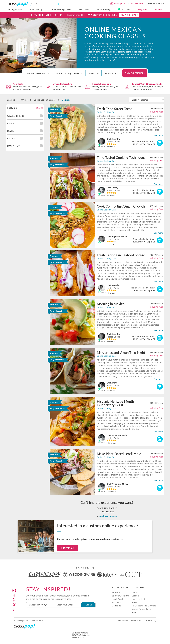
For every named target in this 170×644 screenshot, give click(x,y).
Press (134, 602)
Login (149, 4)
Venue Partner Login (142, 609)
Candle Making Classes (61, 9)
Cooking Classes (14, 9)
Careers (136, 596)
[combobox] (40, 605)
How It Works (118, 599)
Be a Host (159, 9)
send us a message (108, 516)
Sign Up (160, 4)
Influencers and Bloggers (144, 606)
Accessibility (123, 621)
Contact (135, 592)
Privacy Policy (150, 621)
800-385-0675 (137, 4)
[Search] (45, 4)
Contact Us (67, 548)
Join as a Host (138, 599)
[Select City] (26, 76)
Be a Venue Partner (121, 596)
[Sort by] (147, 100)
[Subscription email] (68, 605)
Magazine (142, 9)
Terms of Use (136, 621)
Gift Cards (124, 9)
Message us (120, 4)
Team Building (104, 9)
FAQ (134, 612)
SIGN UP (88, 605)
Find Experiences (135, 73)
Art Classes (84, 9)
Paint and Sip (36, 9)
